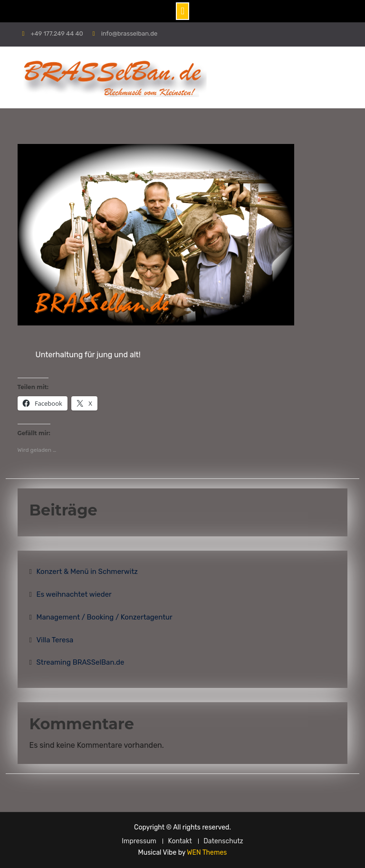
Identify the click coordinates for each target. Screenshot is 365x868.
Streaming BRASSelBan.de (81, 662)
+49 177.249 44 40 (57, 33)
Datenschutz (223, 841)
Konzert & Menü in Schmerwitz (87, 572)
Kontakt (180, 841)
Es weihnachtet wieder (74, 594)
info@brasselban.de (129, 33)
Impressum (139, 841)
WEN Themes (207, 853)
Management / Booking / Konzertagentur (105, 617)
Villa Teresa (55, 640)
